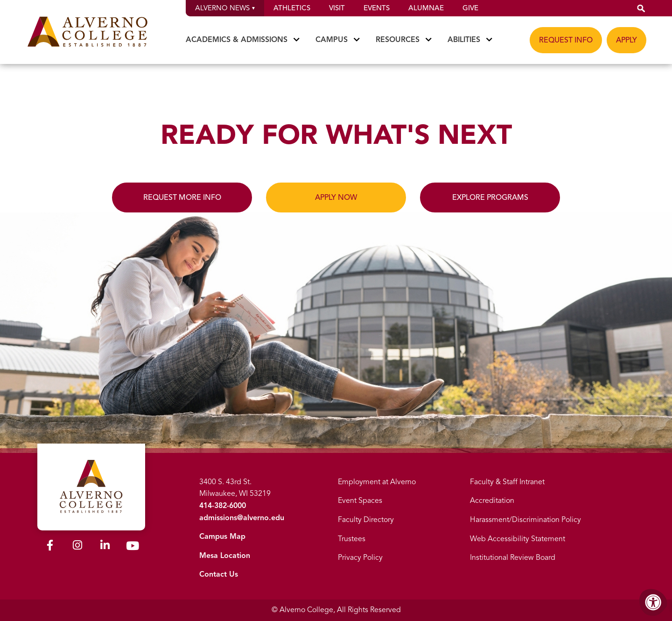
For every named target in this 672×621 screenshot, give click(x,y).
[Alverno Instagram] (77, 547)
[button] (641, 8)
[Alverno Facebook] (50, 547)
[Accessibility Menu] (653, 602)
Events (377, 8)
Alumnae (426, 8)
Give (470, 8)
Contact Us (219, 574)
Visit (337, 8)
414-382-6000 (223, 506)
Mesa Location (225, 556)
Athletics (292, 8)
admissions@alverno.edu (242, 518)
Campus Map (222, 536)
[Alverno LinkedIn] (105, 547)
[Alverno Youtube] (133, 548)
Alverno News (225, 8)
